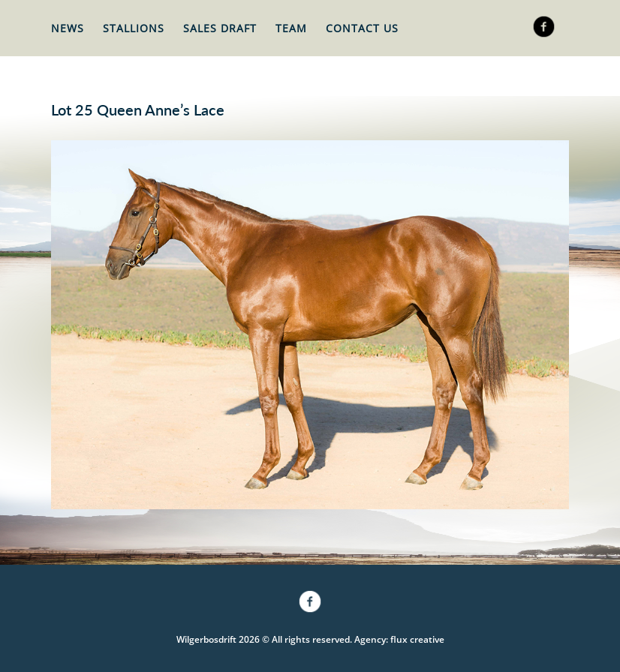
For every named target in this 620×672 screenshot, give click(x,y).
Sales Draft (220, 28)
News (68, 28)
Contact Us (362, 28)
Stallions (134, 28)
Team (291, 28)
